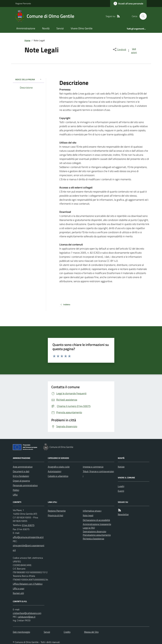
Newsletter (123, 514)
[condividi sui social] (119, 49)
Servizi (60, 28)
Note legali (88, 515)
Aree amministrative (23, 467)
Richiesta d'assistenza (93, 539)
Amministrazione (26, 28)
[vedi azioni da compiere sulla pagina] (132, 51)
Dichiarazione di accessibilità (96, 520)
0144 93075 (28, 525)
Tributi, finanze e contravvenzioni (98, 474)
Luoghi (121, 486)
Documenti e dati (21, 471)
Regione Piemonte (23, 3)
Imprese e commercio (93, 467)
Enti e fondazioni (21, 476)
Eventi (121, 491)
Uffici (15, 495)
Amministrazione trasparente (97, 524)
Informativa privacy (92, 511)
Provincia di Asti (55, 515)
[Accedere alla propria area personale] (128, 3)
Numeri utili (18, 593)
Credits (67, 632)
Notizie (121, 467)
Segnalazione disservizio (94, 531)
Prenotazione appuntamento (97, 535)
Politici (16, 490)
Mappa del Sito (91, 632)
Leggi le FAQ (89, 528)
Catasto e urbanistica (58, 476)
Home (27, 40)
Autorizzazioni (55, 471)
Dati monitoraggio (21, 632)
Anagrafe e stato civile (59, 467)
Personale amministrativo (25, 485)
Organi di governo (21, 481)
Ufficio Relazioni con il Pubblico (28, 584)
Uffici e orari (19, 588)
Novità (46, 28)
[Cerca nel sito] (142, 16)
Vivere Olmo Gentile (82, 28)
